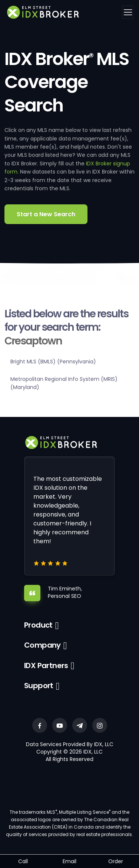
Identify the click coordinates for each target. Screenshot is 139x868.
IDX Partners (46, 665)
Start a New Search (46, 214)
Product (38, 625)
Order (116, 861)
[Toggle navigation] (128, 12)
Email (69, 861)
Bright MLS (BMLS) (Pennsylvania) (53, 362)
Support (39, 686)
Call (23, 861)
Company (42, 645)
